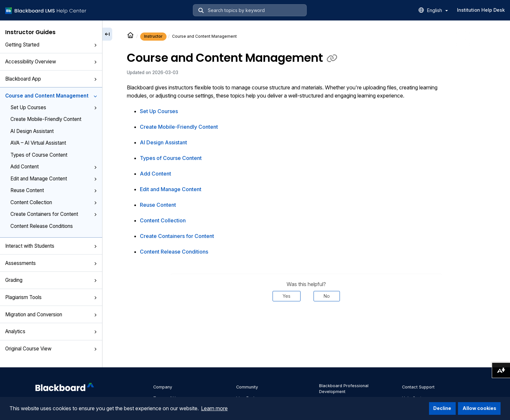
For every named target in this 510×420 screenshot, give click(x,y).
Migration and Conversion (51, 315)
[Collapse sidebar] (107, 34)
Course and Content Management (51, 96)
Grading (51, 280)
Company (163, 387)
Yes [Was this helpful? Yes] (287, 296)
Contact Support (418, 387)
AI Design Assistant (32, 131)
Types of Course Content (39, 155)
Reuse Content (54, 190)
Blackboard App (51, 79)
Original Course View (51, 349)
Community (247, 387)
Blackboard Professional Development (344, 389)
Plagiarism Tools (51, 297)
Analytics (51, 331)
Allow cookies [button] (479, 408)
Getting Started (51, 45)
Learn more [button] (214, 408)
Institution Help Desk (481, 10)
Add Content (54, 167)
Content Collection (54, 202)
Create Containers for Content (54, 214)
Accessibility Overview (51, 62)
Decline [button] (442, 408)
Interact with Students (51, 246)
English (437, 10)
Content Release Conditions (42, 226)
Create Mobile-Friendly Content (46, 119)
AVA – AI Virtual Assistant (38, 143)
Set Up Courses (54, 107)
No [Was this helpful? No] (327, 296)
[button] (95, 45)
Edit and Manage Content (54, 179)
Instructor (153, 36)
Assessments (51, 263)
